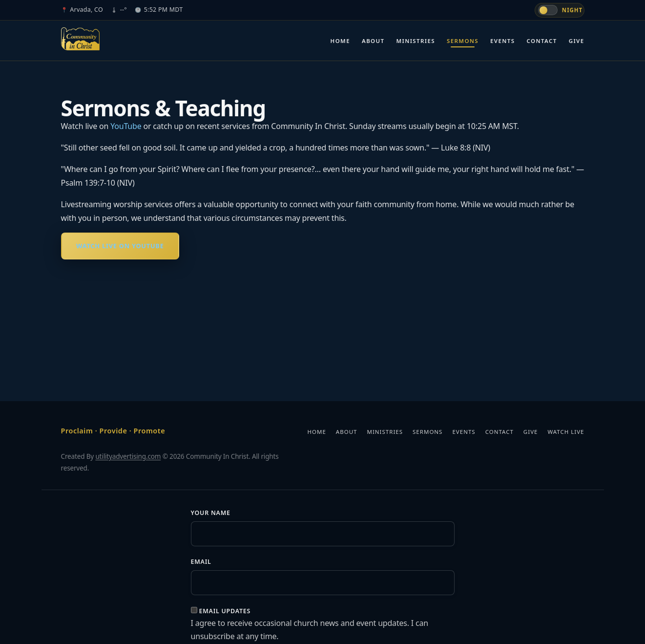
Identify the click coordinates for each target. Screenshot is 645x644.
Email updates (225, 611)
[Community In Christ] (81, 39)
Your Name (211, 513)
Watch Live (566, 432)
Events (502, 41)
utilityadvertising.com (128, 456)
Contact (542, 41)
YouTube (126, 126)
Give (577, 41)
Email (201, 562)
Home (340, 41)
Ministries (416, 41)
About (373, 41)
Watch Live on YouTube (120, 246)
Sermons (463, 41)
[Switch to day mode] (559, 10)
